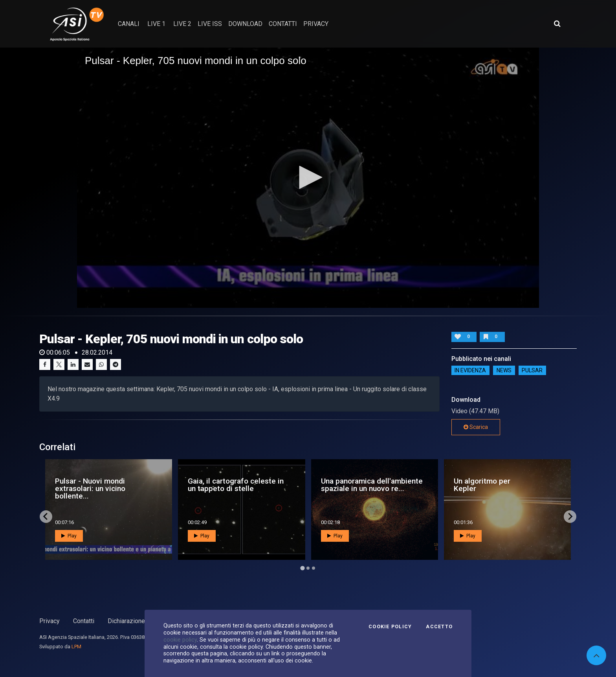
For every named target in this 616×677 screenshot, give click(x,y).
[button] (308, 177)
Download (245, 24)
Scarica (476, 427)
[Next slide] (570, 517)
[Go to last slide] (46, 517)
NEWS (504, 370)
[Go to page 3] (313, 568)
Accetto (439, 627)
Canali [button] (129, 24)
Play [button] (69, 536)
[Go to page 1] (302, 568)
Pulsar (532, 370)
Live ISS (210, 24)
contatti (283, 24)
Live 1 (156, 24)
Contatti (84, 621)
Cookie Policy (390, 627)
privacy (316, 24)
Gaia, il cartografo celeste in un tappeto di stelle (236, 485)
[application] (308, 178)
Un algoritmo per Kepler (482, 485)
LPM (76, 647)
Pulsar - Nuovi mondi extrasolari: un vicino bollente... (90, 488)
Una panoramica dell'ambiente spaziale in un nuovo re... (372, 485)
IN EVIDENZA (470, 370)
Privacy (49, 621)
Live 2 (182, 24)
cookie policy (180, 640)
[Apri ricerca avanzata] (557, 24)
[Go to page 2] (308, 568)
